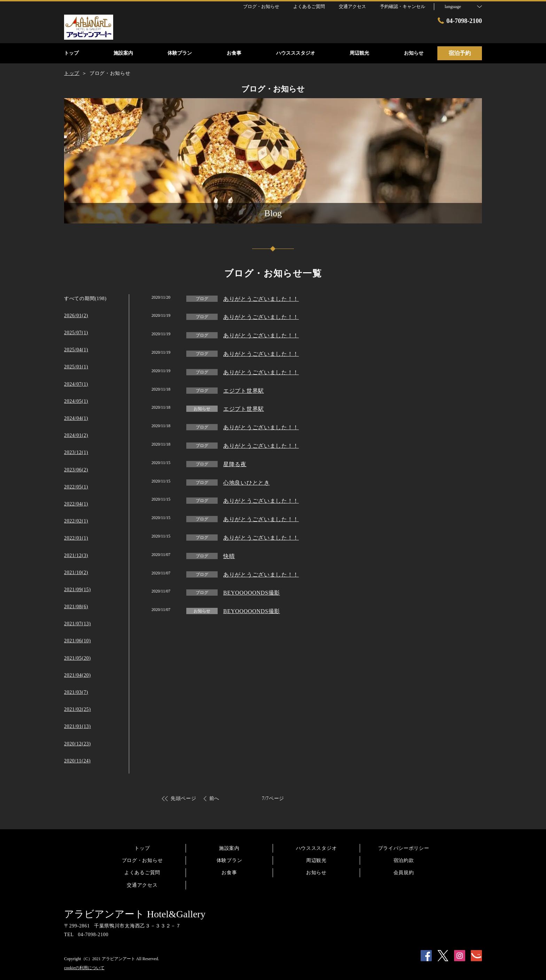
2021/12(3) (76, 555)
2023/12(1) (76, 452)
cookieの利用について (84, 968)
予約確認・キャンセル (403, 6)
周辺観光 (316, 860)
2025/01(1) (76, 367)
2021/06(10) (77, 641)
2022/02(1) (76, 521)
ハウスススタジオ (317, 848)
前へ (214, 798)
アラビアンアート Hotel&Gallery (135, 914)
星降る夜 (235, 464)
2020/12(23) (77, 744)
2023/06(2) (76, 470)
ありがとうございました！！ (261, 299)
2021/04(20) (77, 675)
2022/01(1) (76, 538)
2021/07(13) (77, 624)
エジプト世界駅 (244, 391)
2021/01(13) (77, 726)
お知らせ (316, 873)
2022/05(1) (76, 487)
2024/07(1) (76, 384)
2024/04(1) (76, 418)
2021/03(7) (76, 692)
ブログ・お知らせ (142, 860)
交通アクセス (142, 885)
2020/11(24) (77, 761)
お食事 (229, 873)
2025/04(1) (76, 350)
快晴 (229, 556)
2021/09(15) (77, 590)
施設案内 (229, 848)
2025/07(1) (76, 333)
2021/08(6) (76, 607)
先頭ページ (184, 798)
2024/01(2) (76, 435)
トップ (142, 848)
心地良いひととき (247, 483)
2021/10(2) (76, 573)
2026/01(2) (76, 316)
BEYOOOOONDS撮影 (252, 593)
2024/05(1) (76, 401)
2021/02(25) (77, 709)
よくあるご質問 (142, 873)
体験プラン (229, 860)
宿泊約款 (404, 860)
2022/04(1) (76, 504)
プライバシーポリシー (404, 848)
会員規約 (404, 873)
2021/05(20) (77, 658)
